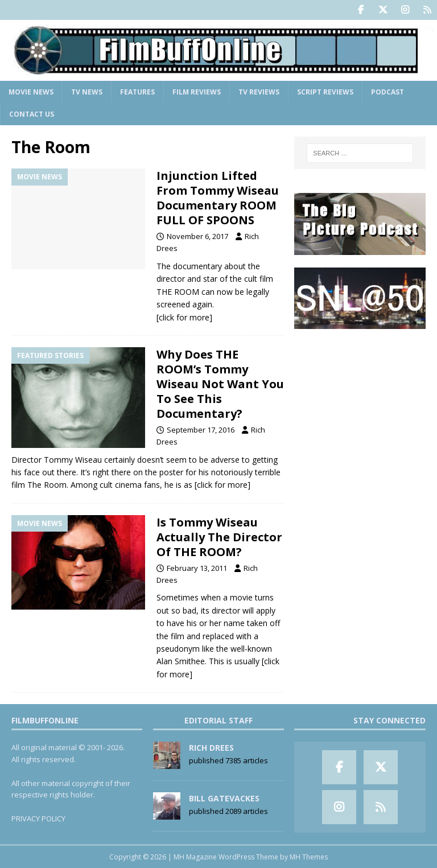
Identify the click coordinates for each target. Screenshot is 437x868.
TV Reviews (259, 92)
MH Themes (309, 857)
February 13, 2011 (197, 568)
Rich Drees (211, 748)
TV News (87, 92)
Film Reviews (197, 92)
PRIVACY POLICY (38, 818)
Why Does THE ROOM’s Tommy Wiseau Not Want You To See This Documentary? (220, 384)
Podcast (387, 92)
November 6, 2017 (197, 236)
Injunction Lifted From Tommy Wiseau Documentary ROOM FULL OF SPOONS (218, 198)
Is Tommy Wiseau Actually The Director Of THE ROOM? (219, 537)
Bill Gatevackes (224, 798)
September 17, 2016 (201, 430)
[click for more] (184, 317)
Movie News (31, 92)
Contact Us (32, 114)
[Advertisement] (360, 398)
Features (137, 92)
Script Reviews (325, 92)
